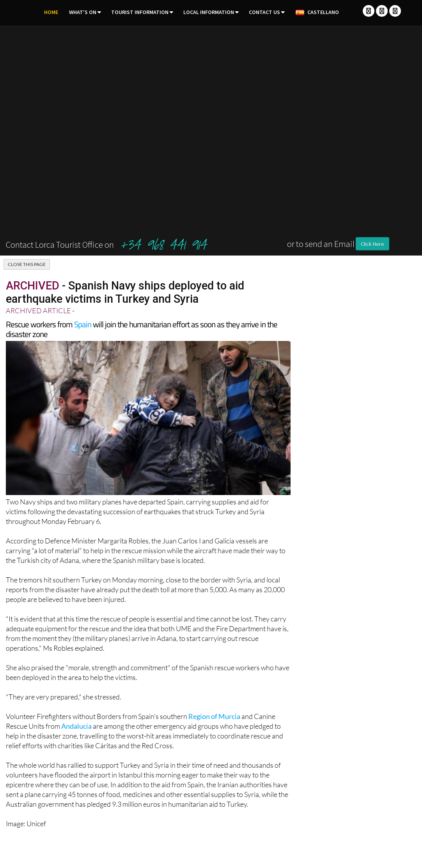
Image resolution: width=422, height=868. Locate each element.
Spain (83, 324)
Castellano (317, 12)
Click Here (372, 244)
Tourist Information (140, 12)
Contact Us (264, 12)
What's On (83, 12)
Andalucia (76, 726)
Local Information (209, 12)
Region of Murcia (214, 716)
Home (51, 12)
